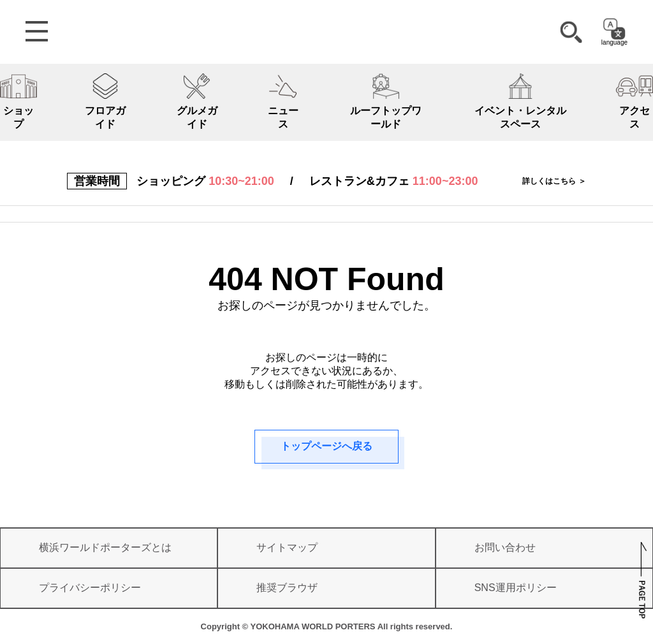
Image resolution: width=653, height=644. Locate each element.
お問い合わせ (505, 547)
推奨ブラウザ (287, 588)
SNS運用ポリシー (516, 588)
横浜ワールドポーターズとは (105, 547)
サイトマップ (287, 547)
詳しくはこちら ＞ (554, 181)
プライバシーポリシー (90, 588)
